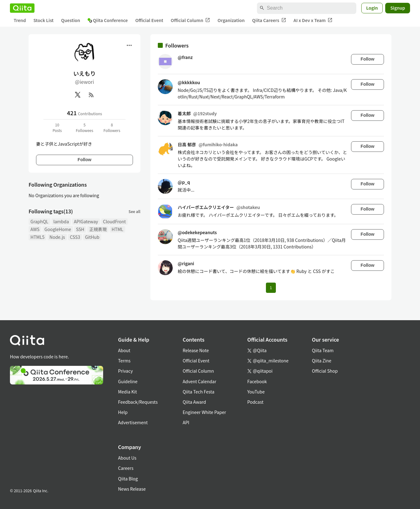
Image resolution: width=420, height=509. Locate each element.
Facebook (257, 381)
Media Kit (128, 392)
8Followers (112, 127)
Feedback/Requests (138, 402)
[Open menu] (129, 45)
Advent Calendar (199, 381)
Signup (398, 8)
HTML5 (37, 237)
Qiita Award (194, 402)
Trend (20, 20)
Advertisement (133, 422)
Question (71, 20)
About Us (127, 458)
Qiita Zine (322, 361)
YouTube (256, 392)
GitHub (92, 237)
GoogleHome (58, 229)
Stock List (43, 20)
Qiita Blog (128, 479)
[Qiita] (22, 8)
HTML (117, 229)
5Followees (84, 127)
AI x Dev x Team (313, 20)
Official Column (191, 20)
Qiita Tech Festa (199, 392)
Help (123, 412)
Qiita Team (323, 350)
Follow (84, 160)
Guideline (128, 381)
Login (372, 8)
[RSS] (91, 95)
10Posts (57, 127)
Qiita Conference (108, 20)
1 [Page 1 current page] (271, 288)
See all (135, 211)
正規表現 (98, 229)
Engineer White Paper (204, 412)
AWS (35, 229)
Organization (231, 20)
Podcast (255, 402)
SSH (80, 229)
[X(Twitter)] (78, 95)
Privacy (125, 371)
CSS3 (75, 237)
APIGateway (86, 221)
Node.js (57, 237)
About (124, 350)
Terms (124, 361)
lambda (61, 221)
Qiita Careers (269, 20)
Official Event (149, 20)
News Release (132, 489)
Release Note (196, 350)
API (186, 422)
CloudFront (114, 221)
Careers (126, 468)
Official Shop (325, 371)
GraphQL (39, 221)
